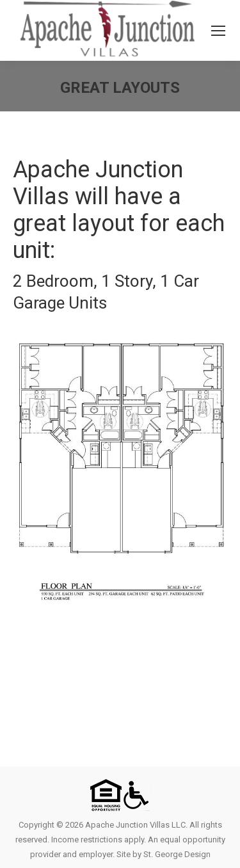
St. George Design (177, 854)
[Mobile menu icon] (218, 31)
